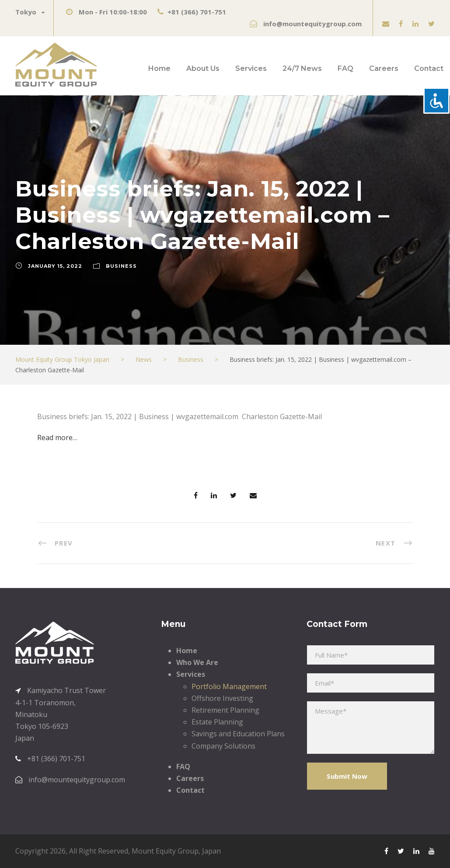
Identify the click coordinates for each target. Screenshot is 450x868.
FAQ (345, 68)
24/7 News (302, 68)
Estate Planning (217, 722)
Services (251, 68)
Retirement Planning (225, 710)
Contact (429, 68)
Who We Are (197, 662)
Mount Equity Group (165, 851)
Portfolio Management (229, 686)
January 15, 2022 (55, 266)
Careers (384, 68)
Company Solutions (223, 746)
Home (159, 68)
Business (121, 266)
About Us (203, 68)
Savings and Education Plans (238, 734)
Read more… (57, 437)
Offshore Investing (222, 698)
